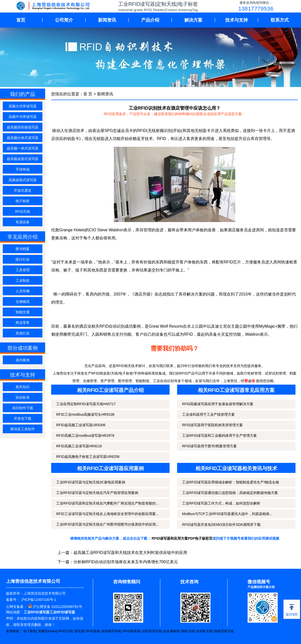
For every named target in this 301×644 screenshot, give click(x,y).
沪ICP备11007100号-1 (38, 600)
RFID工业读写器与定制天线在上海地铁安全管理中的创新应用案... (107, 514)
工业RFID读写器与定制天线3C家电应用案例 (91, 482)
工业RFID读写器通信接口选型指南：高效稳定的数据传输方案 (230, 493)
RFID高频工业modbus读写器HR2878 (85, 436)
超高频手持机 (111, 631)
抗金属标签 (171, 631)
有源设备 (23, 222)
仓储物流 (23, 302)
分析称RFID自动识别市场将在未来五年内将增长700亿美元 (126, 562)
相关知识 (23, 387)
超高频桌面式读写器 (23, 159)
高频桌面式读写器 (23, 180)
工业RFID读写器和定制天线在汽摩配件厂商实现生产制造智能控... (107, 503)
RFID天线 (23, 211)
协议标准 (23, 397)
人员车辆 (23, 291)
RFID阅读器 (132, 631)
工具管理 (23, 270)
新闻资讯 (107, 20)
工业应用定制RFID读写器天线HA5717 (86, 404)
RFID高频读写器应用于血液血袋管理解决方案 (218, 404)
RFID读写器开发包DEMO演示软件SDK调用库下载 (221, 525)
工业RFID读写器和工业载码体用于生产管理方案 (220, 436)
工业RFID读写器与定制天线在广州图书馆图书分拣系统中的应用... (107, 524)
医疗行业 (23, 259)
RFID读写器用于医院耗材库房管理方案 (213, 425)
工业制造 (23, 280)
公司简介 (64, 20)
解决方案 (193, 20)
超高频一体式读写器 (23, 148)
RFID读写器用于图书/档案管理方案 (210, 446)
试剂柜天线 (204, 631)
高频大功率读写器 (23, 106)
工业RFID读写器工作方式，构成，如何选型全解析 (221, 503)
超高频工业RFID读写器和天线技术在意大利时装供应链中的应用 (130, 553)
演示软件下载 (23, 408)
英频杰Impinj (47, 631)
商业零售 (23, 323)
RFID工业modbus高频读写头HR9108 (85, 414)
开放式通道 (23, 190)
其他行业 (23, 333)
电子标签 (23, 201)
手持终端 (23, 169)
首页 (21, 20)
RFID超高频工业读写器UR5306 (81, 425)
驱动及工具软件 (23, 429)
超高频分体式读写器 (23, 138)
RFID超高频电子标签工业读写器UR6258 (88, 457)
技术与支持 (237, 20)
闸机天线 (188, 631)
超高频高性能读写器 (23, 127)
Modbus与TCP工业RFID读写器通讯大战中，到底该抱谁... (227, 514)
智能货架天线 (224, 631)
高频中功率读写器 (23, 117)
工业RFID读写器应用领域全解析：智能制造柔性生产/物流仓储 (231, 482)
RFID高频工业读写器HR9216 (79, 446)
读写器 (79, 631)
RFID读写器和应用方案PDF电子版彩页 (182, 538)
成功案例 (23, 360)
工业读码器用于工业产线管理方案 (208, 414)
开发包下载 (23, 418)
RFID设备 (93, 631)
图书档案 (23, 249)
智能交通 (23, 312)
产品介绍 (150, 20)
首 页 (88, 94)
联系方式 (280, 20)
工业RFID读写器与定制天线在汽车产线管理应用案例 (97, 493)
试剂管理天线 (152, 631)
